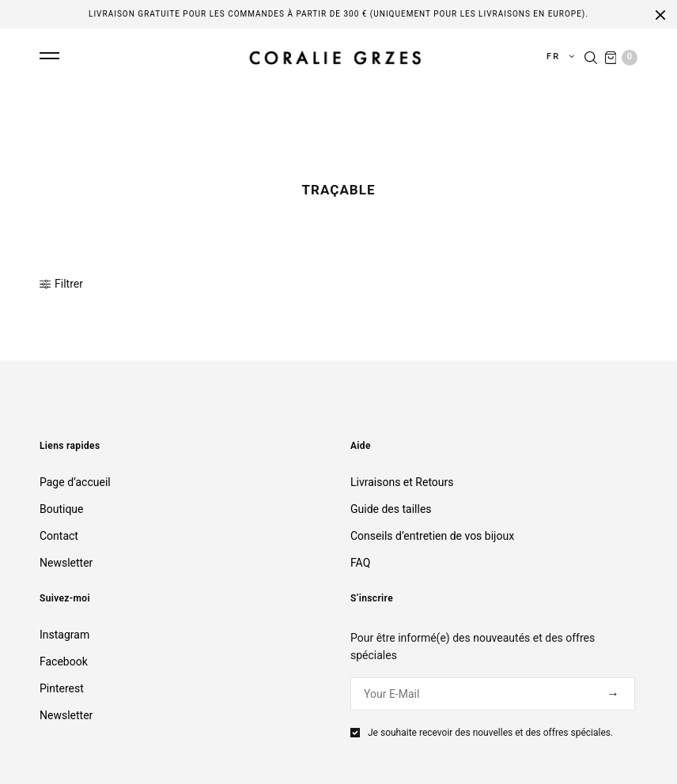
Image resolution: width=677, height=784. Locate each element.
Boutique (62, 509)
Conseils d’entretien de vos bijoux (432, 536)
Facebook (64, 661)
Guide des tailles (391, 509)
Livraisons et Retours (402, 482)
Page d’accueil (75, 482)
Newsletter (66, 563)
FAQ (360, 563)
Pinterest (62, 688)
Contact (59, 536)
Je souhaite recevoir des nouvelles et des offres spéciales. (490, 733)
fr (555, 57)
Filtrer (61, 284)
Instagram (64, 635)
